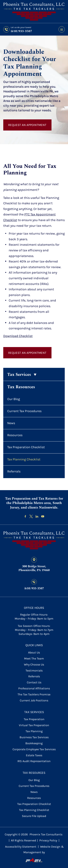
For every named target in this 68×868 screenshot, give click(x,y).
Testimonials (34, 671)
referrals (34, 676)
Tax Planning (34, 731)
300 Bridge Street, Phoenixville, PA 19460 (34, 568)
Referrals (14, 471)
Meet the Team (34, 658)
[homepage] (34, 541)
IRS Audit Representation (34, 761)
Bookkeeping (34, 743)
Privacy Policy (48, 840)
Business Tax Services (34, 737)
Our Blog (14, 399)
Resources (15, 435)
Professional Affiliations (34, 688)
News (11, 423)
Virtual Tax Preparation (34, 725)
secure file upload (34, 816)
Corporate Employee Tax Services (34, 749)
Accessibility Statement (21, 847)
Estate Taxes (34, 755)
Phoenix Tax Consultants (46, 834)
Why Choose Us (34, 664)
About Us (34, 652)
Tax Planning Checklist (24, 459)
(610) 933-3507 (21, 31)
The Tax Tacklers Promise (34, 694)
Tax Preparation (34, 719)
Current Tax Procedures (24, 411)
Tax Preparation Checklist (26, 447)
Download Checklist (18, 336)
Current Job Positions (34, 700)
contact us (34, 682)
